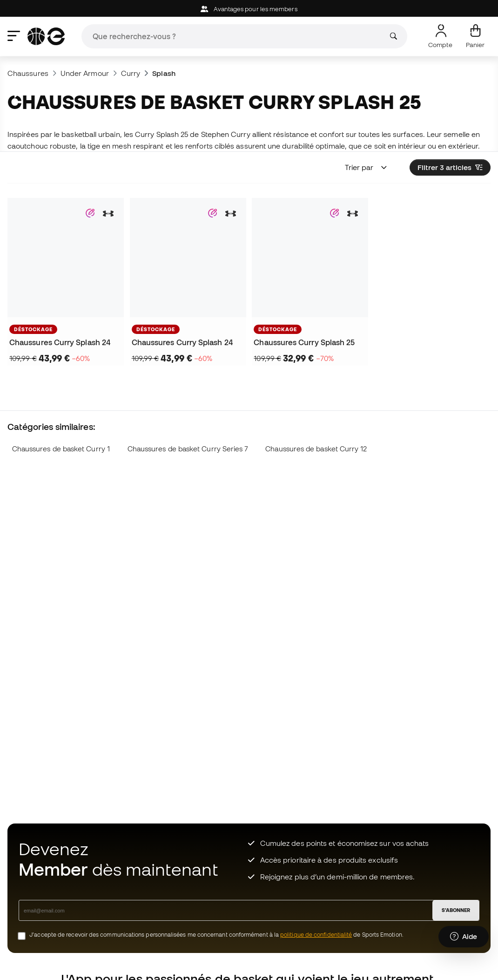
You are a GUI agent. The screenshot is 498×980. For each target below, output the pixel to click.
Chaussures (28, 73)
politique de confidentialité (316, 935)
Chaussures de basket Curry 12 (316, 449)
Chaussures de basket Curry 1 (61, 449)
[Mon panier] (475, 36)
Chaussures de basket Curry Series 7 (188, 449)
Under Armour (85, 73)
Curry (131, 73)
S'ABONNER (456, 910)
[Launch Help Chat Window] (464, 937)
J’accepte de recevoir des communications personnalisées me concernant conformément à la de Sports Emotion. (216, 935)
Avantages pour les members (249, 9)
